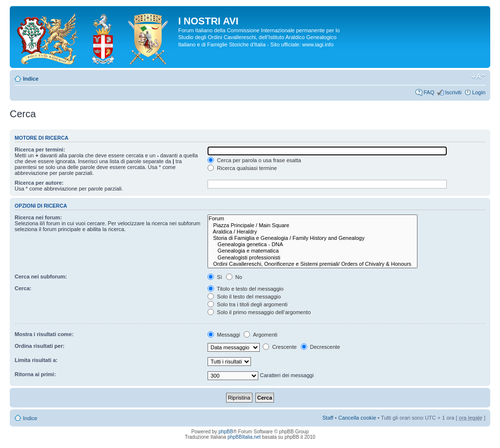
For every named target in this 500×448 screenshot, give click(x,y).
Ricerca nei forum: (38, 217)
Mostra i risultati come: (44, 334)
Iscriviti (453, 92)
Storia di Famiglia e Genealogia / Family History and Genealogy (312, 238)
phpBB (226, 432)
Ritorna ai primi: (35, 374)
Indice (31, 79)
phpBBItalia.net (244, 437)
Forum (312, 219)
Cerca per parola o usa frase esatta (254, 160)
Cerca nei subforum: (41, 277)
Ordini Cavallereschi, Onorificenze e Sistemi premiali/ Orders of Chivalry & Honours (312, 264)
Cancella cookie (357, 418)
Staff (328, 418)
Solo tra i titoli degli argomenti (247, 304)
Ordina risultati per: (40, 346)
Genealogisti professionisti (312, 258)
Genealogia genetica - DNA (312, 245)
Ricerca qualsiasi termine (242, 168)
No (234, 277)
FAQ (429, 92)
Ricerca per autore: (39, 183)
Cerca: (23, 288)
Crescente (280, 347)
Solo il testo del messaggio (244, 297)
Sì (215, 277)
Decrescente (321, 347)
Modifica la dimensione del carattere (478, 77)
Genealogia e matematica (312, 251)
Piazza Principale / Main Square (312, 225)
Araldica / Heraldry (312, 232)
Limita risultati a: (36, 360)
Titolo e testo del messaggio (245, 289)
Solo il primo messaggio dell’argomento (259, 312)
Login (479, 92)
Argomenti (260, 335)
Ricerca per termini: (40, 149)
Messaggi (224, 335)
